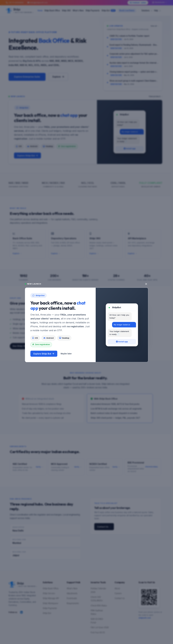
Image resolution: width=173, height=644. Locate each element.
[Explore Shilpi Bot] (85, 132)
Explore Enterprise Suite (27, 77)
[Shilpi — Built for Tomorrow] (20, 11)
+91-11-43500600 (15, 3)
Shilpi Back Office (52, 11)
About (117, 588)
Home (40, 11)
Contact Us (104, 527)
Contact (138, 3)
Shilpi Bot (109, 11)
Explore (58, 77)
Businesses (160, 2)
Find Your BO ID (98, 633)
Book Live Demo (127, 11)
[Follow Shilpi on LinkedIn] (21, 612)
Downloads (72, 598)
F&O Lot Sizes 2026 (100, 627)
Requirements (73, 603)
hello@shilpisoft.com (38, 3)
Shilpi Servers (49, 593)
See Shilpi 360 (21, 346)
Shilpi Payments (93, 11)
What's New (78, 11)
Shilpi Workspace (50, 603)
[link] (133, 38)
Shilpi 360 (66, 11)
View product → (156, 96)
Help (157, 11)
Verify (40, 467)
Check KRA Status (99, 606)
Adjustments (72, 593)
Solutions (147, 11)
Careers (118, 593)
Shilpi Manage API (51, 598)
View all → (155, 26)
